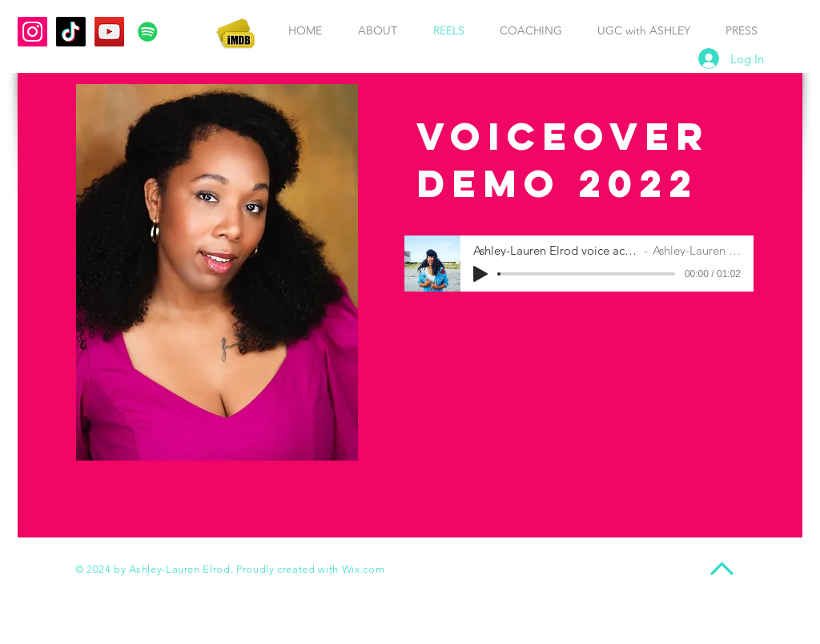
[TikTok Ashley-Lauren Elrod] (71, 32)
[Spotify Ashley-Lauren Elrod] (148, 32)
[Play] (480, 274)
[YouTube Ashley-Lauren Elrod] (109, 32)
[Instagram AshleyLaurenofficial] (32, 32)
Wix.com (364, 569)
